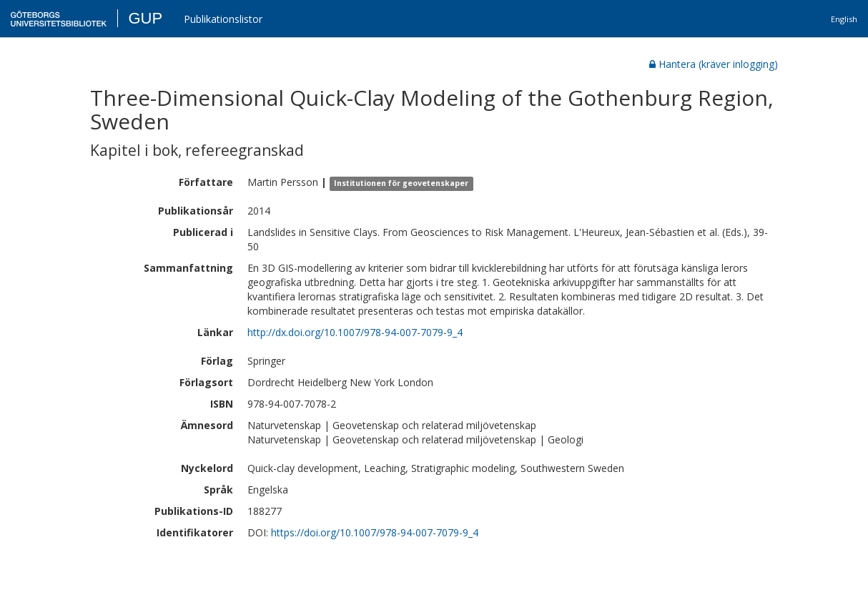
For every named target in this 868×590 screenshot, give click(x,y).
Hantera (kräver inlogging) (714, 64)
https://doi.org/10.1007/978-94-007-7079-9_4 (375, 532)
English (844, 19)
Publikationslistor (223, 19)
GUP (145, 18)
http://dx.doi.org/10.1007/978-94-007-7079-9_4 (355, 332)
